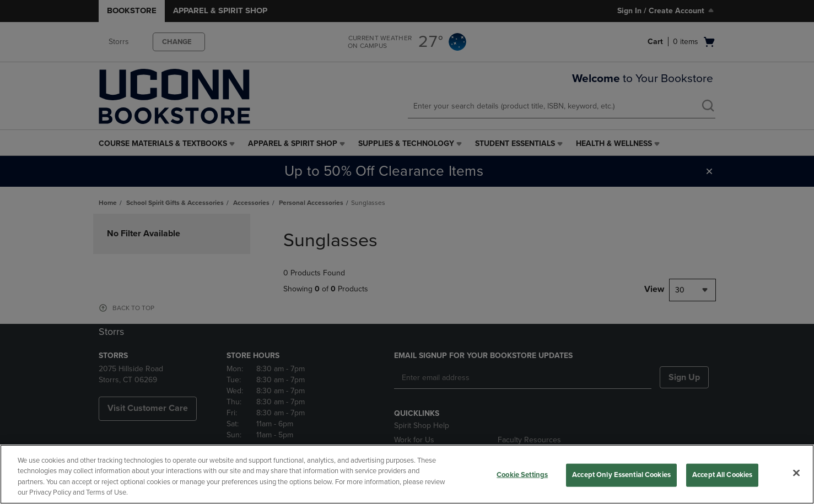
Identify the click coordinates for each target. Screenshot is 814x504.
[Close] (796, 473)
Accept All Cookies (722, 475)
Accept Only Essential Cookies (621, 475)
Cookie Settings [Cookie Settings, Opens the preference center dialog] (522, 475)
